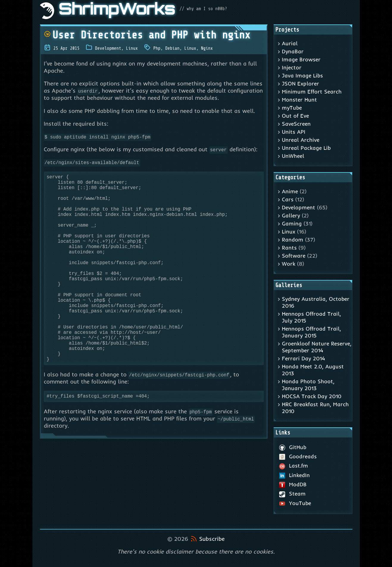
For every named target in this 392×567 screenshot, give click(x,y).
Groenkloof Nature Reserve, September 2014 (317, 347)
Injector (292, 67)
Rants (289, 248)
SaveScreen (296, 124)
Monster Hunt (299, 100)
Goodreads (298, 456)
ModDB (293, 484)
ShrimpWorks (117, 11)
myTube (292, 108)
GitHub (293, 447)
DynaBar (293, 51)
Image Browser (301, 59)
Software (294, 256)
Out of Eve (295, 116)
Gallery (291, 215)
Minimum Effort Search (312, 92)
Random (293, 240)
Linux (132, 48)
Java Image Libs (302, 75)
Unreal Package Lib (306, 148)
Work (289, 264)
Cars (288, 199)
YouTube (295, 503)
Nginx (207, 48)
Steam (293, 494)
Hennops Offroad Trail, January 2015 (311, 332)
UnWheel (293, 156)
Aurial (290, 43)
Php (157, 48)
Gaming (292, 223)
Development (108, 48)
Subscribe (212, 539)
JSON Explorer (300, 84)
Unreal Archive (301, 140)
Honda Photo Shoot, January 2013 (308, 385)
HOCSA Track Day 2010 (312, 396)
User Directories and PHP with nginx (147, 35)
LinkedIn (295, 475)
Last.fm (294, 466)
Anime (290, 191)
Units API (294, 132)
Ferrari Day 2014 (303, 358)
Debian (172, 48)
